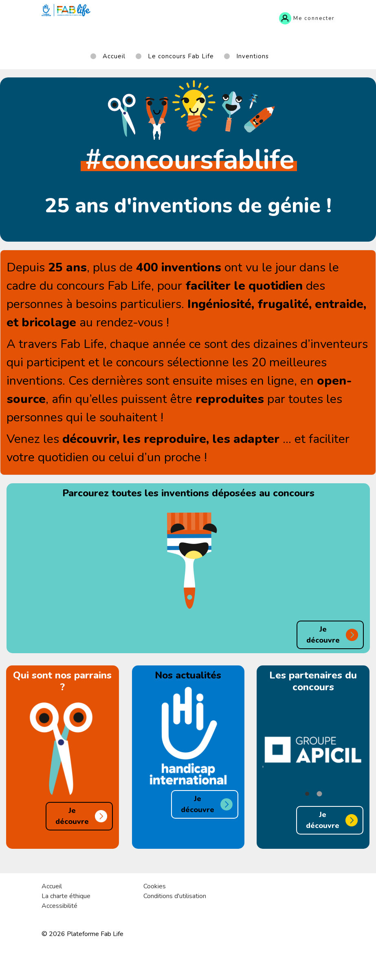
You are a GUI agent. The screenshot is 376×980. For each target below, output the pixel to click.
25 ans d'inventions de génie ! (188, 206)
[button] (307, 794)
